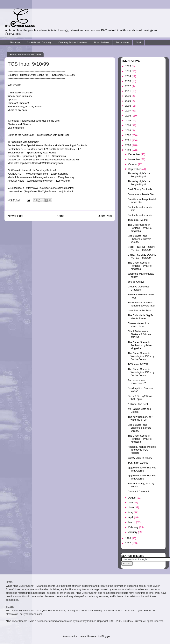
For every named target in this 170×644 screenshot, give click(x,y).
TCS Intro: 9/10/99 (138, 463)
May (131, 512)
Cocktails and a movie (140, 215)
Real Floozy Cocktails (140, 189)
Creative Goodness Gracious (138, 288)
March (132, 522)
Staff (138, 43)
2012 (128, 86)
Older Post (105, 216)
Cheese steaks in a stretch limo (138, 325)
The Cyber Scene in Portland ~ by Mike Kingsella (140, 228)
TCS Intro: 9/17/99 (138, 364)
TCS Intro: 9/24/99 (138, 220)
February (134, 527)
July (131, 503)
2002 (128, 135)
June (131, 507)
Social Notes (122, 43)
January (133, 532)
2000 (128, 145)
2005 (128, 121)
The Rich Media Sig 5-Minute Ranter (140, 317)
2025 (128, 66)
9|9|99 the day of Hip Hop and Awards (142, 469)
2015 (128, 71)
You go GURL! (136, 282)
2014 (128, 76)
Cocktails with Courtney (39, 43)
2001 (128, 140)
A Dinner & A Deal (138, 404)
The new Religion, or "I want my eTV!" (140, 418)
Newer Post (15, 216)
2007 (128, 111)
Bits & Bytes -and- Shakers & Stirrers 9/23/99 (139, 239)
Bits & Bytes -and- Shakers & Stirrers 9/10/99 (139, 428)
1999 (128, 150)
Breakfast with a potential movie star (142, 201)
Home (60, 216)
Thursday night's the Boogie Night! (139, 175)
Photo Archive (102, 43)
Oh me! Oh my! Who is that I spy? (140, 398)
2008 (128, 106)
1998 (128, 538)
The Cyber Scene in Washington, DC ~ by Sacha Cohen (141, 356)
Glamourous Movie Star (141, 194)
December (135, 154)
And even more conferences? (137, 382)
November (135, 159)
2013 (128, 81)
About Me (15, 43)
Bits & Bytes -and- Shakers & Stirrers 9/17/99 (139, 334)
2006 (128, 116)
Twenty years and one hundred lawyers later (141, 304)
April (131, 517)
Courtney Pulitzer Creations (73, 43)
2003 (128, 130)
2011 (128, 91)
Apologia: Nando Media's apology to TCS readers (142, 450)
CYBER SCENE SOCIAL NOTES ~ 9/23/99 (142, 248)
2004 (128, 125)
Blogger (106, 636)
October (133, 164)
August (133, 498)
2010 (128, 96)
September (135, 169)
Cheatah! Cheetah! (138, 491)
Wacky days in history (140, 458)
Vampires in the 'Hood (140, 310)
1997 (128, 543)
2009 (128, 101)
